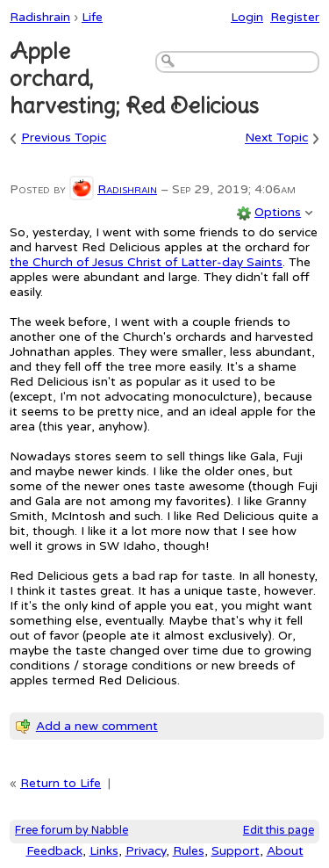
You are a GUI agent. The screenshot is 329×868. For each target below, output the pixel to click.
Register (295, 17)
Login (247, 17)
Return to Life (61, 783)
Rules (189, 851)
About (285, 851)
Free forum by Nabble (72, 831)
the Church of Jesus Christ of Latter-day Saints (146, 262)
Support (236, 851)
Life (92, 17)
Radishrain (40, 17)
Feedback (54, 851)
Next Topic (276, 138)
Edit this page (279, 831)
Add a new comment (97, 726)
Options (278, 212)
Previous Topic (64, 138)
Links (104, 851)
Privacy (146, 851)
